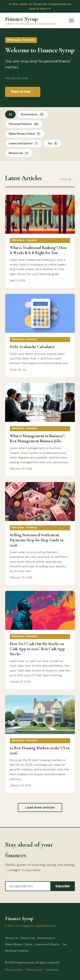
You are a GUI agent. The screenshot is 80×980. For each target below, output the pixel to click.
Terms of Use (34, 970)
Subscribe (63, 886)
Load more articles (40, 807)
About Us (12, 938)
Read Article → (23, 92)
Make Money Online (25, 134)
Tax (53, 143)
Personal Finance (24, 124)
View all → (67, 179)
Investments (33, 114)
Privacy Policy (14, 970)
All (10, 114)
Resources (19, 153)
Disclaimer (52, 970)
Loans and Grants (24, 143)
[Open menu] (71, 21)
